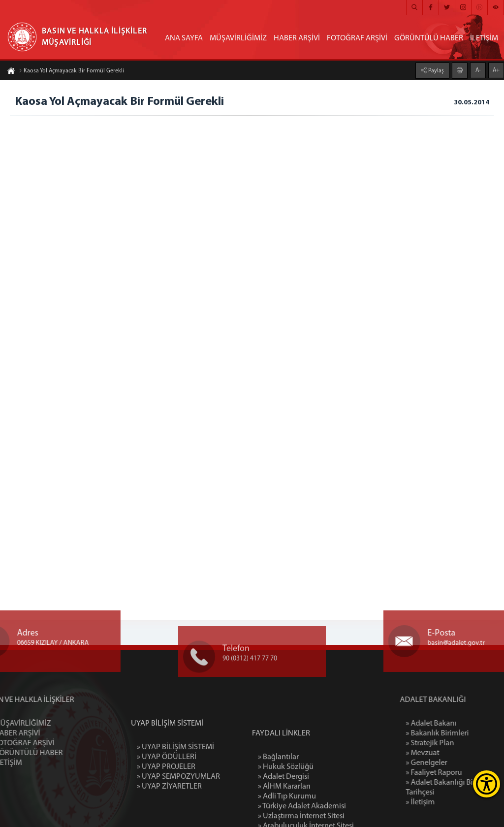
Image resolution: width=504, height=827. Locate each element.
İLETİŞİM (484, 38)
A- (478, 70)
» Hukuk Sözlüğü (286, 802)
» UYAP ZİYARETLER (169, 812)
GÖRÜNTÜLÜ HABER (429, 38)
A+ (496, 70)
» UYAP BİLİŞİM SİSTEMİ (175, 772)
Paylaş (435, 70)
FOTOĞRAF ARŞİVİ (357, 38)
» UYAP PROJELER (166, 792)
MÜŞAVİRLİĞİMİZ (238, 38)
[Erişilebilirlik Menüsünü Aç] (487, 784)
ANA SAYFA (184, 38)
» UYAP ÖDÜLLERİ (167, 782)
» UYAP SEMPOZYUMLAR (178, 802)
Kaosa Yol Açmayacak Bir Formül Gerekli (71, 71)
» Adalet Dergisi (283, 812)
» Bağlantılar (278, 793)
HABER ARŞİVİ (297, 38)
